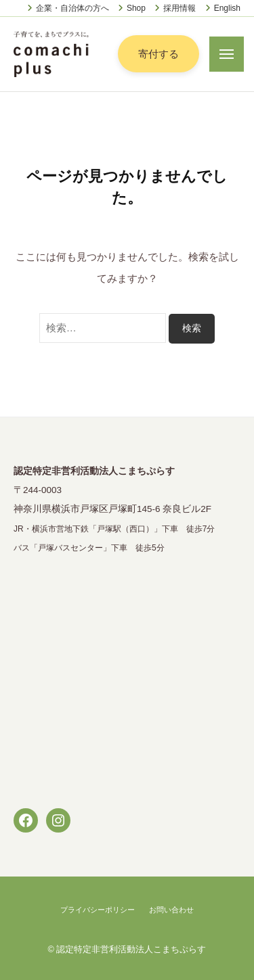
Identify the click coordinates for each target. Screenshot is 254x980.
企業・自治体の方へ (72, 8)
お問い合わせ (171, 910)
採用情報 (179, 8)
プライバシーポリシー (98, 910)
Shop (136, 8)
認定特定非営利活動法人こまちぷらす (131, 949)
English (227, 8)
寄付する (158, 54)
